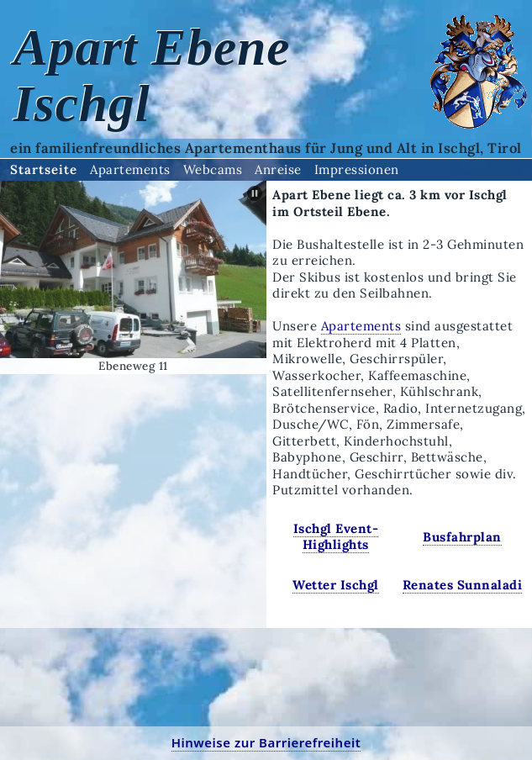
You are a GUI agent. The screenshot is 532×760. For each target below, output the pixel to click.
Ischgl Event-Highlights (336, 537)
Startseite (44, 169)
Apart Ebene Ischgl (152, 75)
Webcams (213, 169)
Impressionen (357, 169)
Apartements (130, 169)
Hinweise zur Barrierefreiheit (266, 742)
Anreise (278, 169)
